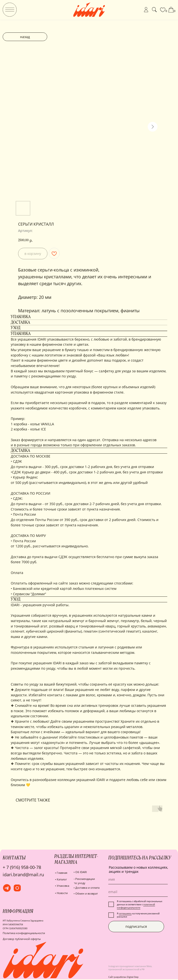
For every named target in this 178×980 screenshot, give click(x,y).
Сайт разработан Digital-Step (123, 977)
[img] (10, 10)
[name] (138, 879)
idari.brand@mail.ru (23, 875)
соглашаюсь (125, 913)
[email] (138, 892)
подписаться (136, 926)
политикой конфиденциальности (136, 906)
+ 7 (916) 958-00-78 (22, 867)
